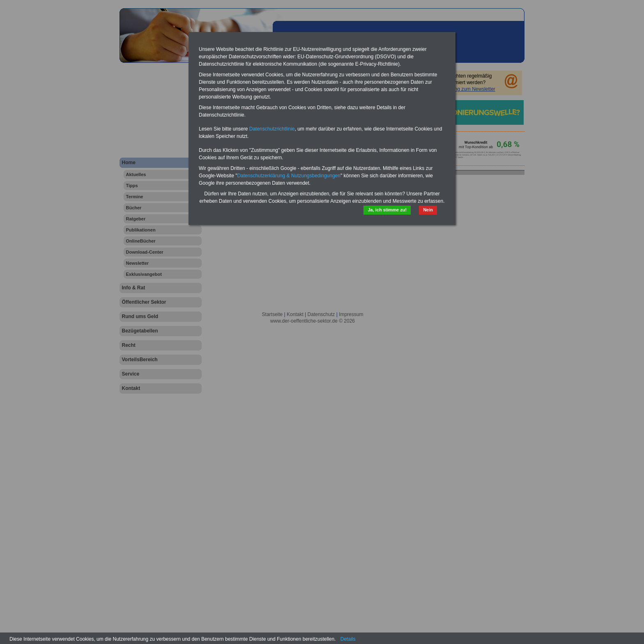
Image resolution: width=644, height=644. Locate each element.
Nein (428, 210)
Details (348, 639)
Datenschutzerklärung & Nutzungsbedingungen (289, 176)
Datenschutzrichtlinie (272, 129)
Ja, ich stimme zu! (387, 210)
